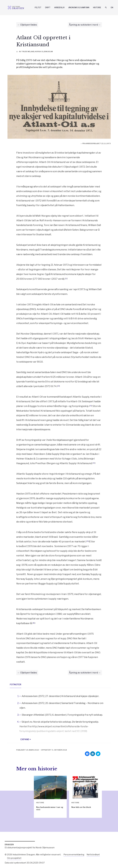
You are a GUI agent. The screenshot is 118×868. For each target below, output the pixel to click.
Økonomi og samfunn (79, 8)
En (112, 8)
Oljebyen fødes (29, 25)
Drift (48, 8)
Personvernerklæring (74, 854)
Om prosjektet (14, 858)
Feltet (38, 8)
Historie (97, 8)
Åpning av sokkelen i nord (83, 25)
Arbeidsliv (59, 8)
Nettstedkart (93, 854)
